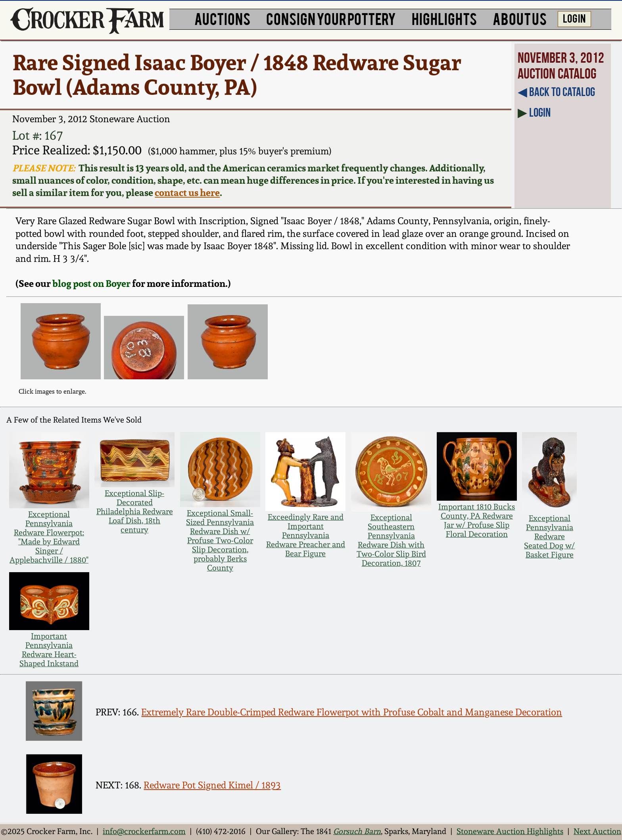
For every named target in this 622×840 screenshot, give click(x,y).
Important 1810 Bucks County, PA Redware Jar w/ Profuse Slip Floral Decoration (477, 521)
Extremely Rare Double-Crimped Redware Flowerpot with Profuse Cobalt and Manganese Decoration (352, 712)
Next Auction (597, 831)
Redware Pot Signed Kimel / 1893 (212, 785)
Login (540, 112)
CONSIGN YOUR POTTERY (331, 18)
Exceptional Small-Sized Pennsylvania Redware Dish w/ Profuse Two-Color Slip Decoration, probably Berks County (220, 541)
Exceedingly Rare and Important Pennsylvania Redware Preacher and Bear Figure (306, 535)
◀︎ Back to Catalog (556, 92)
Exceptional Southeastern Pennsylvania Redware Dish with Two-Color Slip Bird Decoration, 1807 (391, 540)
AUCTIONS (222, 18)
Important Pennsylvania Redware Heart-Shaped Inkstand (49, 650)
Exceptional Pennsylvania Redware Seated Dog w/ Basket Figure (549, 537)
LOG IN (574, 18)
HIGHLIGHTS (444, 18)
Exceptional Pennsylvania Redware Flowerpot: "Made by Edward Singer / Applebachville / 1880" (49, 537)
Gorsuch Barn (357, 831)
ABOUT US (520, 18)
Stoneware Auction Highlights (510, 831)
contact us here (187, 193)
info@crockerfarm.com (144, 831)
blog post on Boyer (91, 284)
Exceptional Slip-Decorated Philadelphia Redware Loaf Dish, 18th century (135, 512)
